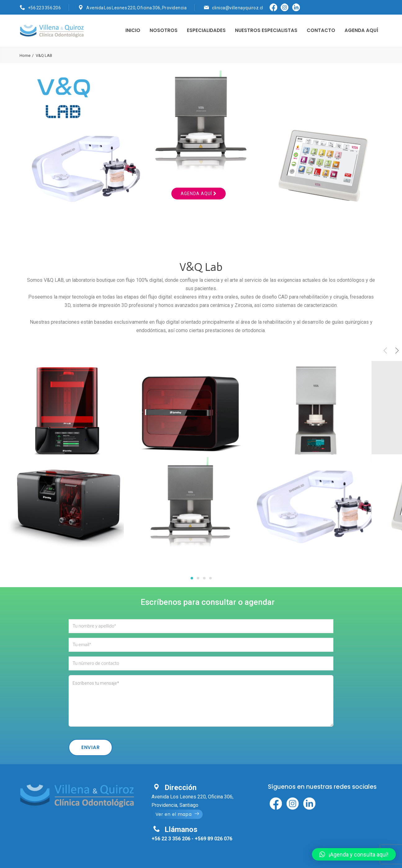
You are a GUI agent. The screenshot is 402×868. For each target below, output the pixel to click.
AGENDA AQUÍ (361, 30)
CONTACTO (321, 30)
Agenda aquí (199, 194)
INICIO (133, 30)
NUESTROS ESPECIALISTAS (266, 30)
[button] (354, 854)
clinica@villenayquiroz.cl (238, 8)
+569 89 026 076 (213, 839)
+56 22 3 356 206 (171, 839)
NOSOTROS (164, 30)
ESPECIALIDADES (206, 30)
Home (25, 55)
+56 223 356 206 (45, 8)
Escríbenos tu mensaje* (201, 701)
